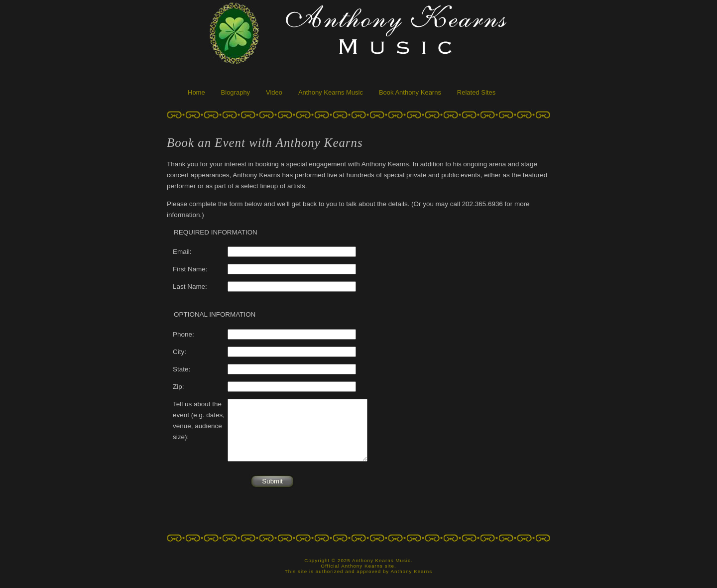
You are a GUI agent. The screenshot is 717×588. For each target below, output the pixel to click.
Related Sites (476, 92)
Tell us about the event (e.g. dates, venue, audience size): (199, 421)
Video (274, 92)
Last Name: (190, 287)
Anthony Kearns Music (331, 92)
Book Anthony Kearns (410, 92)
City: (179, 352)
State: (181, 369)
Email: (182, 252)
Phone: (183, 334)
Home (196, 92)
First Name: (190, 269)
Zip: (178, 387)
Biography (236, 92)
